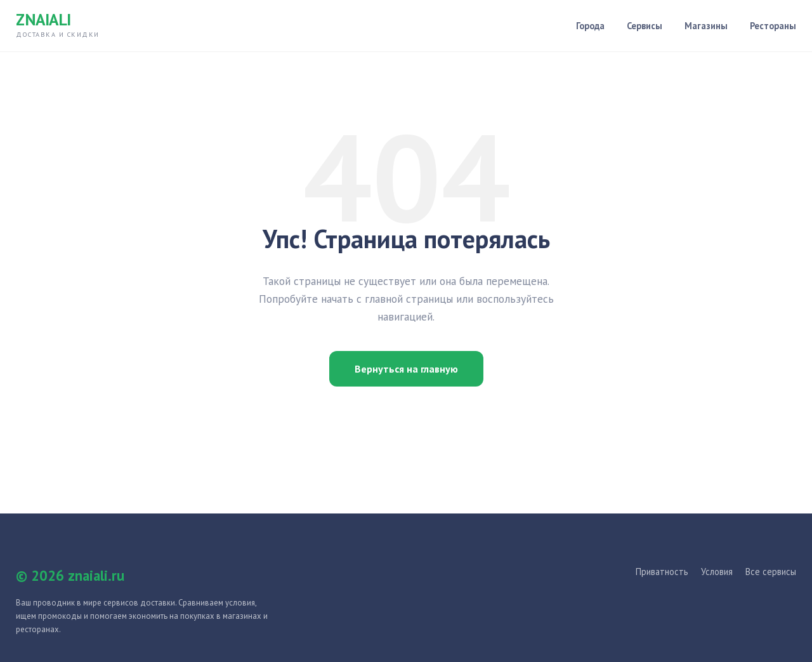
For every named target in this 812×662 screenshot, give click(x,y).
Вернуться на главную (406, 369)
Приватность (662, 572)
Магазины (706, 26)
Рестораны (773, 26)
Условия (717, 572)
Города (590, 26)
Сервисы (645, 26)
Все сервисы (771, 572)
